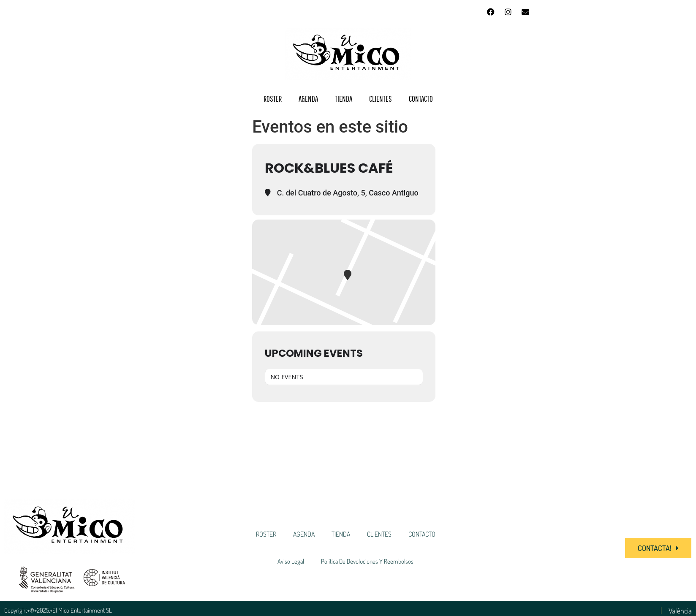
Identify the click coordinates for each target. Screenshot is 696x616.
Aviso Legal (291, 561)
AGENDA (308, 99)
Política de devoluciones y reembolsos (367, 561)
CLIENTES (381, 99)
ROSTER (273, 99)
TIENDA (344, 99)
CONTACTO (421, 99)
